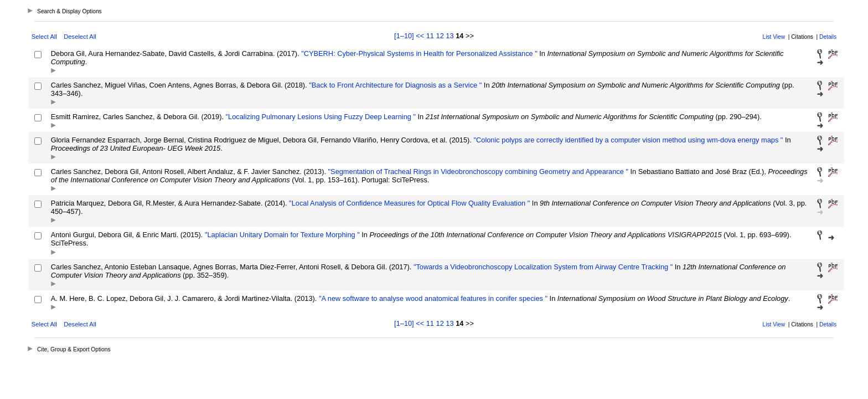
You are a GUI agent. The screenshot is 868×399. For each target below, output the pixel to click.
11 (430, 36)
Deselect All (80, 37)
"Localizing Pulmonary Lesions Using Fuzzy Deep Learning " (320, 117)
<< (420, 36)
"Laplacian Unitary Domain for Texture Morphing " (281, 235)
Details (828, 37)
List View (774, 37)
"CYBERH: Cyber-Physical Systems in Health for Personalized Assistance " (418, 53)
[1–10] (405, 36)
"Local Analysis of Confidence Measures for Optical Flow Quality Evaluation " (409, 203)
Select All (44, 37)
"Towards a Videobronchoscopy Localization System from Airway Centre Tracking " (542, 267)
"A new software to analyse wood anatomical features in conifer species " (432, 298)
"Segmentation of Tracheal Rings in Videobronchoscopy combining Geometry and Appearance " (477, 172)
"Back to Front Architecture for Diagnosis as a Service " (395, 85)
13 (449, 36)
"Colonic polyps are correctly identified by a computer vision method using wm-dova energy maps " (627, 140)
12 (440, 36)
